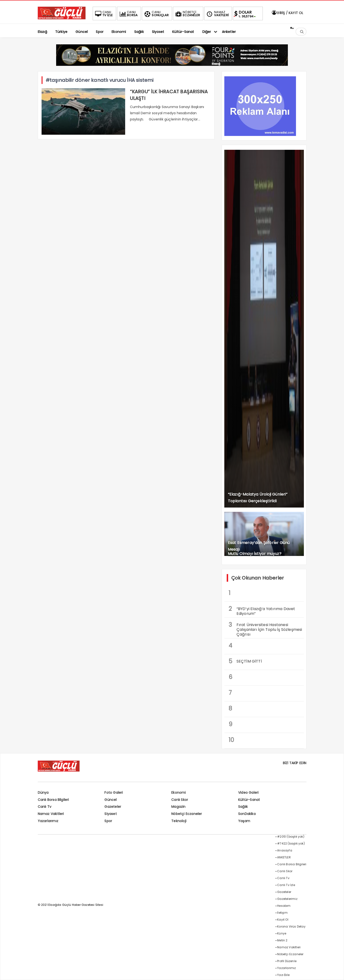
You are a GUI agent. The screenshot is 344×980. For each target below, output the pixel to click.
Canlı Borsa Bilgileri (53, 800)
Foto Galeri (114, 793)
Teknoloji (179, 821)
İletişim (282, 913)
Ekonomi (178, 793)
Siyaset (110, 814)
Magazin (178, 807)
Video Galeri (248, 793)
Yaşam (244, 821)
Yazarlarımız (48, 821)
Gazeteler (113, 807)
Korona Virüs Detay (291, 926)
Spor (108, 821)
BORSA (128, 14)
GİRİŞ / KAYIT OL (287, 13)
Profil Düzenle (287, 961)
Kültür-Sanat (249, 800)
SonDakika (247, 814)
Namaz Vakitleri (51, 814)
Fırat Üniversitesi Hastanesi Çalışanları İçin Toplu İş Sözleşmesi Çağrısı (265, 629)
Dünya (43, 793)
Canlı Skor (180, 800)
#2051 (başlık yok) (291, 837)
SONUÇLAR (156, 14)
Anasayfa (285, 850)
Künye (282, 933)
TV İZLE (103, 14)
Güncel (110, 800)
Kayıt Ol (283, 920)
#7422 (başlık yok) (291, 843)
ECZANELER (187, 14)
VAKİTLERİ (217, 14)
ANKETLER (284, 857)
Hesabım (284, 906)
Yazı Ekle (283, 975)
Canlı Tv (45, 807)
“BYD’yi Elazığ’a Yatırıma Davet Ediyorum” (262, 611)
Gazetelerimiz (287, 899)
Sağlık (243, 807)
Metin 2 (282, 940)
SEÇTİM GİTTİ (245, 661)
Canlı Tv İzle (286, 885)
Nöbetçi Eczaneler (187, 814)
